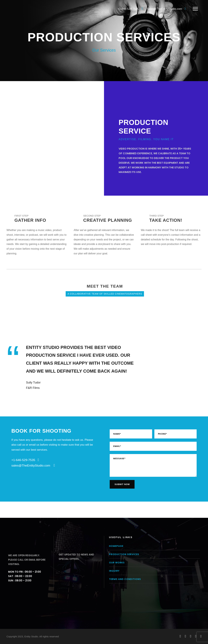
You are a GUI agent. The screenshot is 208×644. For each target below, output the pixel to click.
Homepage (116, 546)
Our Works (117, 563)
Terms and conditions (125, 579)
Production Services (124, 554)
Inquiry (114, 571)
